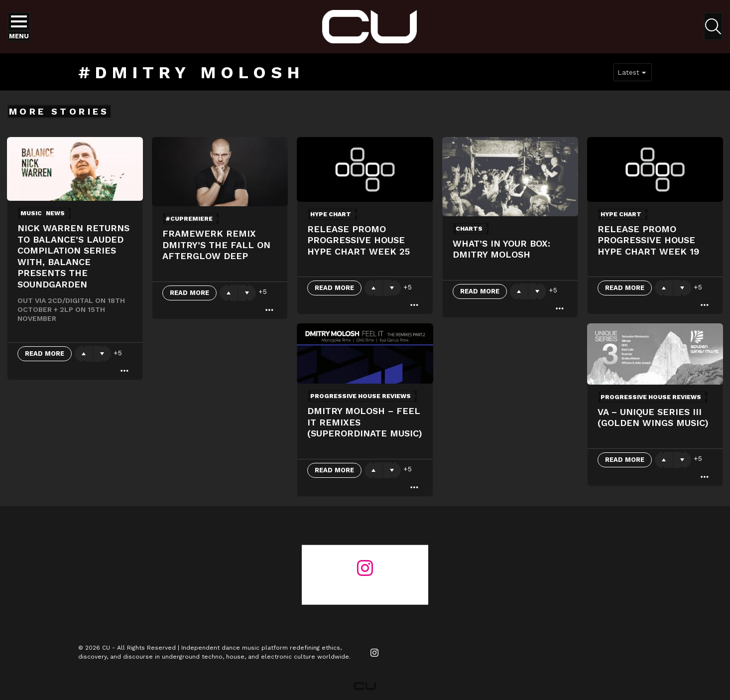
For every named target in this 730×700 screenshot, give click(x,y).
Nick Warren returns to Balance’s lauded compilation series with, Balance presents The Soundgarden (73, 256)
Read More (45, 353)
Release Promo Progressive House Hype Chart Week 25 (359, 240)
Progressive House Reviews (361, 396)
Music (31, 213)
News (55, 213)
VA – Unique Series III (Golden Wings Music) (653, 418)
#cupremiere (189, 219)
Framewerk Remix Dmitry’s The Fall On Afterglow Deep (216, 245)
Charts (469, 229)
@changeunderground (365, 586)
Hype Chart (331, 214)
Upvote (84, 354)
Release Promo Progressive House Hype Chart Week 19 (648, 240)
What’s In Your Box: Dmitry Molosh (501, 249)
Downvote (102, 354)
